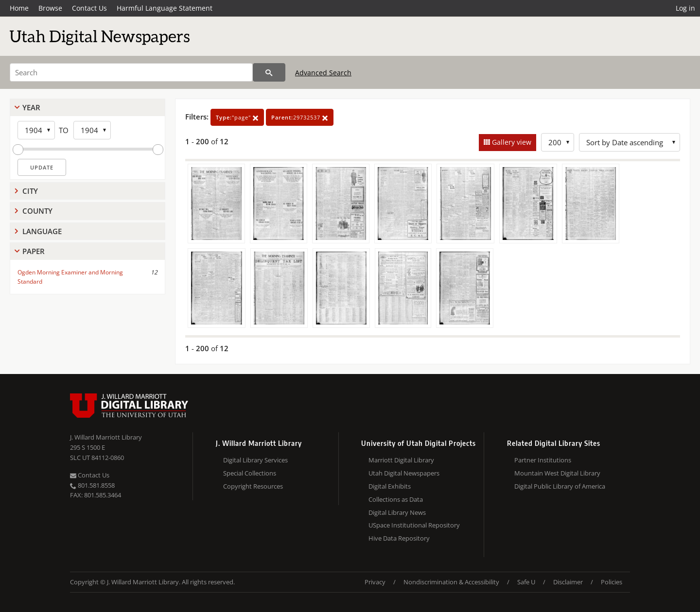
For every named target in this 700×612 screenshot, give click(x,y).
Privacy (375, 582)
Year (31, 107)
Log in (685, 8)
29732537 (300, 117)
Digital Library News (397, 512)
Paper (34, 251)
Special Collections (250, 473)
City (30, 191)
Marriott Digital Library (401, 460)
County (37, 211)
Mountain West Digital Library (557, 473)
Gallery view (511, 142)
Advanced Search (323, 73)
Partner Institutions (543, 460)
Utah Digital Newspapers (404, 473)
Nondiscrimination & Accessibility (451, 582)
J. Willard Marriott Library (106, 437)
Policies (612, 582)
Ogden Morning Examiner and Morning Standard (70, 277)
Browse (50, 8)
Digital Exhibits (390, 486)
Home (19, 8)
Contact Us (89, 8)
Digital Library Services (255, 460)
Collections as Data (396, 499)
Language (42, 231)
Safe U (526, 582)
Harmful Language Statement (165, 8)
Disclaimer (568, 582)
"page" (237, 117)
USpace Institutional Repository (414, 525)
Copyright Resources (253, 486)
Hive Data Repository (399, 538)
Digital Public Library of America (560, 486)
